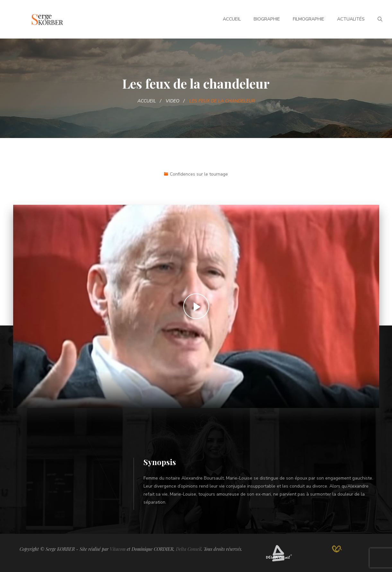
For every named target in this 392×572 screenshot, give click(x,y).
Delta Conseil (189, 549)
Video (173, 101)
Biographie (267, 19)
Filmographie (309, 19)
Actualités (351, 19)
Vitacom (118, 549)
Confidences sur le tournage (199, 174)
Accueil (232, 19)
